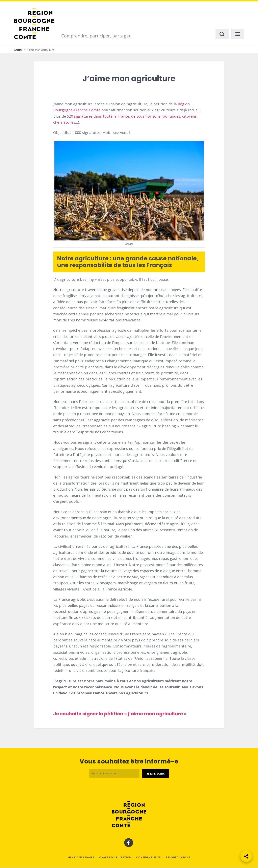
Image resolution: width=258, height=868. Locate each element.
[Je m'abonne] (156, 774)
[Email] (114, 774)
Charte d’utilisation (115, 858)
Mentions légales (81, 858)
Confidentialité (148, 858)
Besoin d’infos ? (178, 858)
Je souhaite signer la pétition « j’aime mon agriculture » (120, 714)
